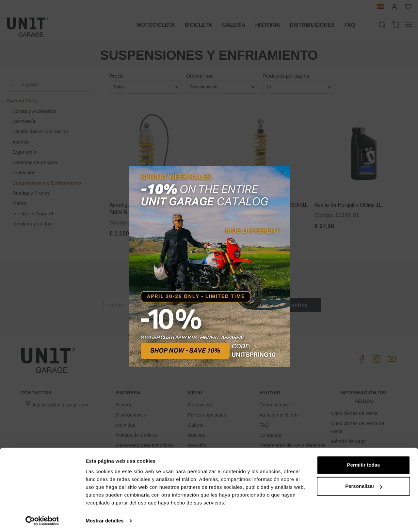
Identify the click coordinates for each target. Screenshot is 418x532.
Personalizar (364, 485)
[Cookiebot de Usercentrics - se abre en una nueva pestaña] (42, 519)
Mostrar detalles (105, 519)
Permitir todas (364, 463)
